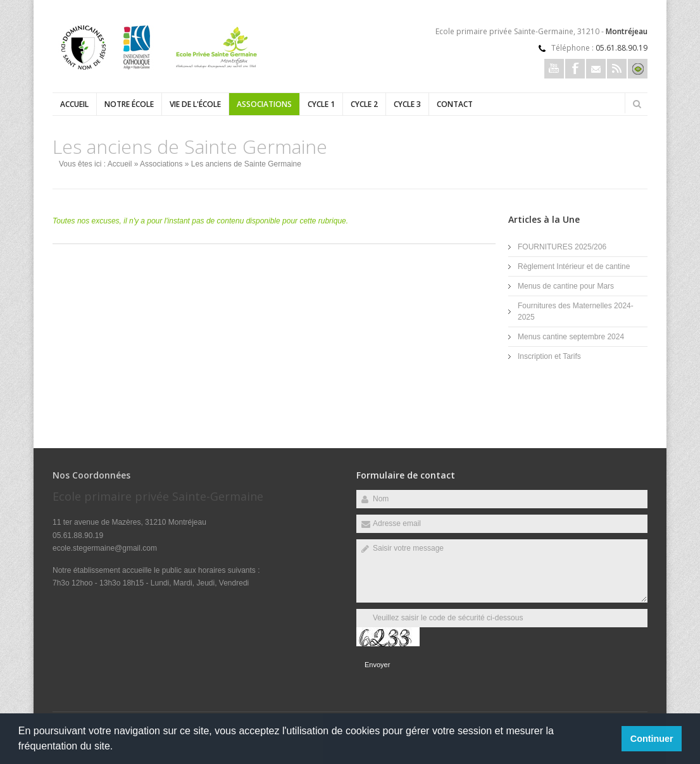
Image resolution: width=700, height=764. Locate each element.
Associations (264, 104)
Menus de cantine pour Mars (566, 286)
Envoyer (377, 665)
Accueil (74, 104)
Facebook (575, 69)
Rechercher (637, 104)
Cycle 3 (407, 104)
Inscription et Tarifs (549, 356)
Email (596, 69)
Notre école (129, 104)
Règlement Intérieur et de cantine (574, 266)
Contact (455, 104)
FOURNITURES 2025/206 (562, 247)
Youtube (554, 69)
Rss (617, 69)
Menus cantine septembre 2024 (571, 337)
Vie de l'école (195, 104)
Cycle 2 (364, 104)
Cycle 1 (321, 104)
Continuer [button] (652, 739)
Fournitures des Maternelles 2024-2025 (576, 311)
